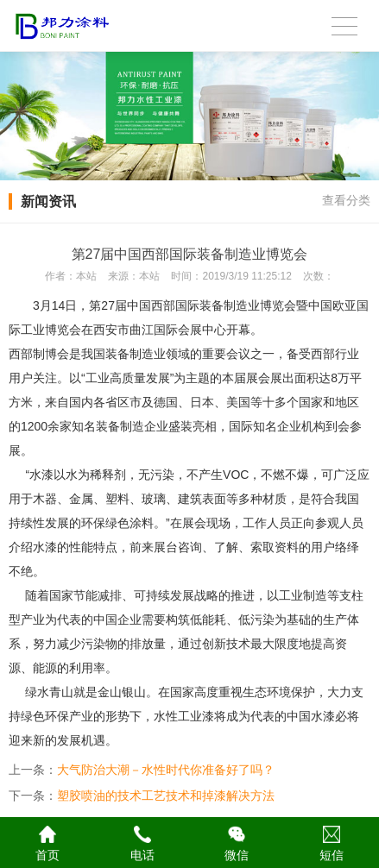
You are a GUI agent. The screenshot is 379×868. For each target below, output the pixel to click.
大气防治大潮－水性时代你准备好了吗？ (166, 770)
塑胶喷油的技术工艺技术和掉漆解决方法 (166, 796)
